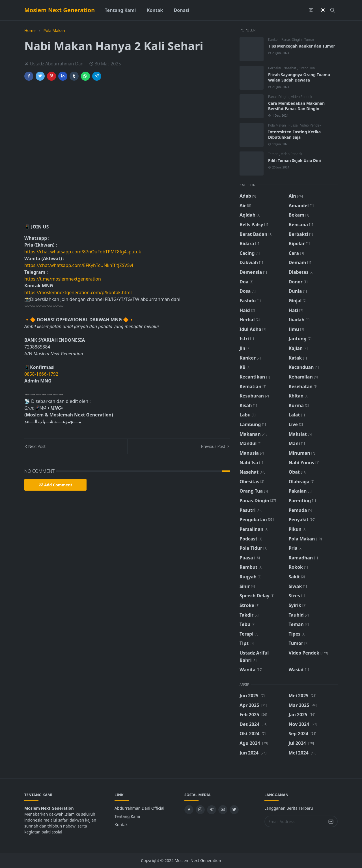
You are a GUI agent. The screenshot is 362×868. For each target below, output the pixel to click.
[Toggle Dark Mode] (323, 10)
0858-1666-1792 (42, 374)
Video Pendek (301, 97)
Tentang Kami (127, 816)
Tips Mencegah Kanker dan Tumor (302, 46)
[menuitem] (120, 10)
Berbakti (275, 68)
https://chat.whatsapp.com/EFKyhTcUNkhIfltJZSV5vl (79, 265)
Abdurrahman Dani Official (139, 808)
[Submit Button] (331, 821)
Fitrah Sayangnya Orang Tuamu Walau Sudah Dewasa (299, 77)
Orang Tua (307, 68)
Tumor (309, 39)
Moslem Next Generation (60, 10)
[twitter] (234, 810)
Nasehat (290, 68)
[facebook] (189, 810)
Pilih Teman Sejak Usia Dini (295, 160)
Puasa (294, 125)
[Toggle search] (333, 10)
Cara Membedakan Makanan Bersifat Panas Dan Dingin (296, 106)
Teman (274, 154)
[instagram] (200, 810)
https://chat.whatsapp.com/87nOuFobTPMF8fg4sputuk (83, 252)
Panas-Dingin (292, 39)
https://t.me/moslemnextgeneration (63, 279)
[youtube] (311, 10)
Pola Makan (277, 125)
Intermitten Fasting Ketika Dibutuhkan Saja (294, 134)
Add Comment (55, 485)
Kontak (121, 825)
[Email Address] (295, 821)
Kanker (274, 39)
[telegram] (212, 810)
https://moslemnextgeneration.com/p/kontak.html (78, 292)
